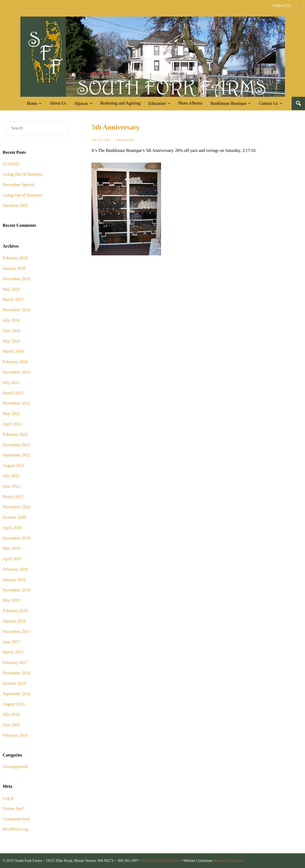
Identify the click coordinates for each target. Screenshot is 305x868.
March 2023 (13, 393)
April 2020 (12, 528)
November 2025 (17, 279)
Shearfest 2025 (16, 206)
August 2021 (14, 465)
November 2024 (17, 310)
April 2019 (12, 559)
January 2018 (14, 621)
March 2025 (13, 299)
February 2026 (15, 258)
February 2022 (15, 434)
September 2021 (17, 455)
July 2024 (11, 320)
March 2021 (13, 497)
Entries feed (13, 809)
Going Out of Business (22, 195)
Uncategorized (15, 767)
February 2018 (15, 611)
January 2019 (14, 580)
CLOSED (11, 164)
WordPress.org (15, 829)
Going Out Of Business (23, 174)
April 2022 (12, 424)
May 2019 (11, 548)
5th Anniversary (116, 127)
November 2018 (17, 590)
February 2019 (15, 569)
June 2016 (11, 725)
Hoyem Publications (228, 861)
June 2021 (11, 486)
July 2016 (11, 714)
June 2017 (11, 642)
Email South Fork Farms (161, 861)
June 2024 (11, 331)
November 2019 (17, 538)
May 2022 (11, 414)
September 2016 (17, 694)
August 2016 (14, 704)
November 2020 (17, 507)
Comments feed (16, 819)
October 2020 (14, 517)
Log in (8, 798)
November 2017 (17, 631)
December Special (18, 185)
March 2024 (13, 351)
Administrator (125, 140)
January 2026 (14, 268)
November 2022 (17, 403)
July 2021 (11, 476)
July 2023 (11, 383)
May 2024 (11, 341)
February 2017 (15, 662)
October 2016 (14, 683)
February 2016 (15, 735)
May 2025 (11, 289)
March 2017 (13, 652)
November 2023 (17, 372)
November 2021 (17, 445)
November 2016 (17, 673)
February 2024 (15, 362)
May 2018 (11, 600)
